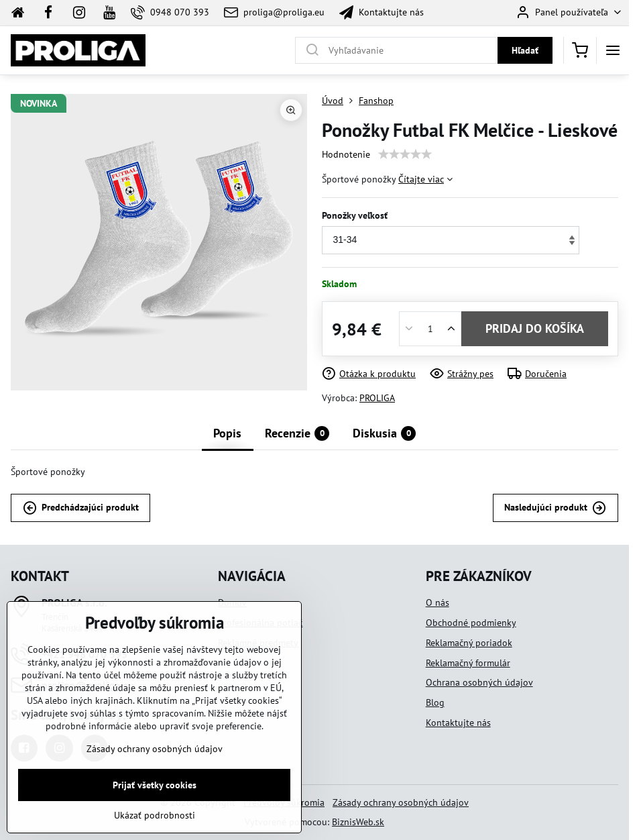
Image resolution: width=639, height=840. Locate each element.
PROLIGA (377, 398)
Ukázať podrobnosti (155, 823)
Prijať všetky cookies (155, 793)
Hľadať (525, 50)
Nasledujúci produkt (555, 508)
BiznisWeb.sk (358, 822)
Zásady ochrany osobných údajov (401, 802)
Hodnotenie (346, 154)
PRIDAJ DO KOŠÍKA (535, 328)
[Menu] (613, 50)
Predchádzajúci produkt (81, 508)
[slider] (405, 154)
